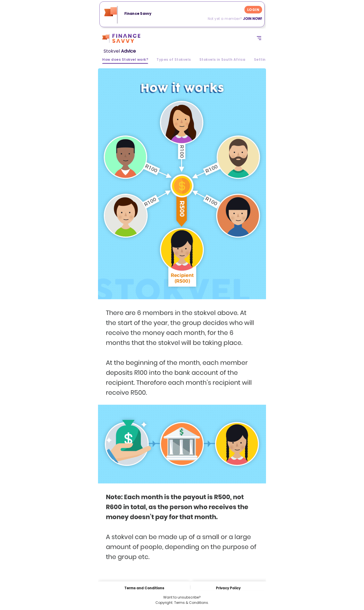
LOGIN (253, 10)
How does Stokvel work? (125, 60)
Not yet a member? (235, 19)
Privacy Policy (228, 588)
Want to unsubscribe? (182, 597)
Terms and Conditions (144, 587)
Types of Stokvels (174, 60)
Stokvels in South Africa (222, 60)
